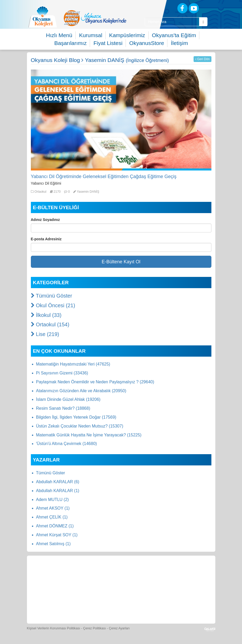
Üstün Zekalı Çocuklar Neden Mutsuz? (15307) (80, 426)
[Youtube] (194, 8)
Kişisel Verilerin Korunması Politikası (54, 628)
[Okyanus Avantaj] (132, 605)
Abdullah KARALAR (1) (58, 491)
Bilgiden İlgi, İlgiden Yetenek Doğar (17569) (76, 417)
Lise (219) (45, 334)
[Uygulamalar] (156, 605)
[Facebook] (182, 8)
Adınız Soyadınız (45, 220)
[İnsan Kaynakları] (109, 605)
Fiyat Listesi (108, 43)
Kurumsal (91, 35)
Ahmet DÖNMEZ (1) (55, 526)
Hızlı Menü (59, 35)
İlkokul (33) (46, 315)
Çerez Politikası (94, 628)
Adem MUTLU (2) (52, 500)
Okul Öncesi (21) (53, 305)
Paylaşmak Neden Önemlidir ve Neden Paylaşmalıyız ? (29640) (95, 382)
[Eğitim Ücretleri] (86, 605)
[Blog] (164, 8)
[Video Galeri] (194, 573)
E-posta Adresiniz (46, 239)
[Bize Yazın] (49, 573)
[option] (95, 18)
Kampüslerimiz (127, 35)
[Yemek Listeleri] (121, 573)
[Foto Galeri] (170, 573)
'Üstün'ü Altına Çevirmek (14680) (67, 444)
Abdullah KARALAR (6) (58, 482)
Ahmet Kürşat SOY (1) (57, 535)
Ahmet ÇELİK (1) (52, 517)
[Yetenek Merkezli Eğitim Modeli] (95, 18)
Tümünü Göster (52, 296)
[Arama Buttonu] (203, 22)
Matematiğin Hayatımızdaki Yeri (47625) (73, 364)
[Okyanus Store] (97, 573)
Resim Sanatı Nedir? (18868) (63, 408)
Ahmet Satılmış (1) (53, 544)
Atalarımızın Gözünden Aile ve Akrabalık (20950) (81, 391)
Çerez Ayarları (119, 628)
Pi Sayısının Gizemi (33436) (62, 373)
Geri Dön (202, 59)
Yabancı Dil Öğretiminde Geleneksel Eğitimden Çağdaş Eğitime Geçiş (104, 176)
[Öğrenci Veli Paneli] (73, 573)
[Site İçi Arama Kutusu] (172, 22)
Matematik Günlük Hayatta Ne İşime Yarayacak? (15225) (89, 435)
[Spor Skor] (145, 573)
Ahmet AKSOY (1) (53, 508)
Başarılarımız (71, 43)
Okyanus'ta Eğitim (174, 35)
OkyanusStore (147, 43)
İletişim (179, 43)
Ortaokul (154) (50, 324)
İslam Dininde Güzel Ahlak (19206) (68, 399)
